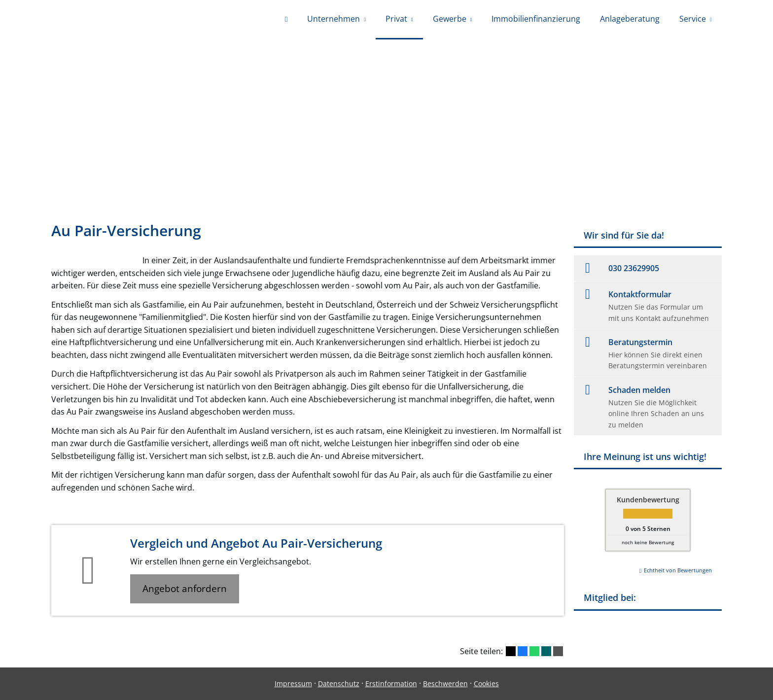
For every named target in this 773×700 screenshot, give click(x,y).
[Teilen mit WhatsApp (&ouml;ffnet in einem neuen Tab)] (534, 651)
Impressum (293, 683)
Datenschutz (339, 683)
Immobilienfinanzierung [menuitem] (536, 19)
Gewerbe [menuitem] (450, 19)
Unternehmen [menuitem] (334, 19)
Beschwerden (445, 683)
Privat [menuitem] (396, 19)
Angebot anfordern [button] (185, 589)
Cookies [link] (486, 683)
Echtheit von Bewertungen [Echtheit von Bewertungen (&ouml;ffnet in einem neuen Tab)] (678, 570)
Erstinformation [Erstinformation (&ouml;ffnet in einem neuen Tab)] (391, 683)
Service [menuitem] (693, 19)
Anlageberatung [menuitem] (630, 19)
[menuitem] (286, 20)
